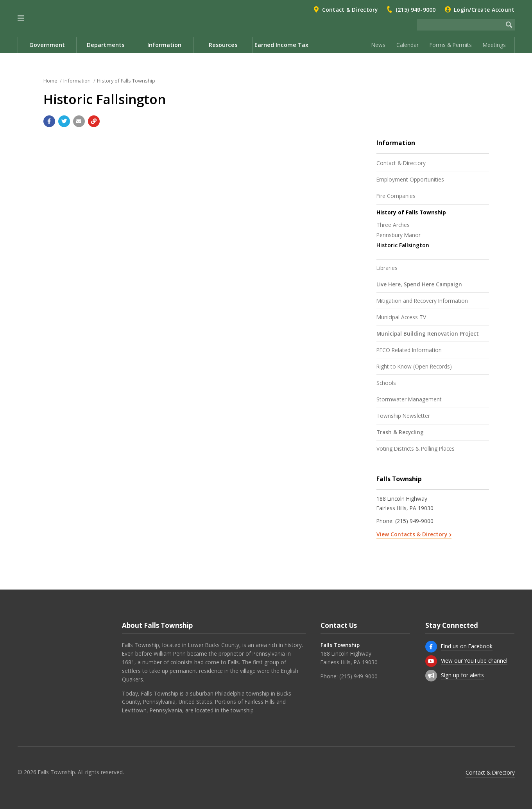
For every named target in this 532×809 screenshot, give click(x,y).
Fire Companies (396, 196)
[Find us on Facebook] (431, 647)
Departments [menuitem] (106, 45)
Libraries (387, 268)
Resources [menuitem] (223, 45)
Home (50, 81)
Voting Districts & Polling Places (416, 449)
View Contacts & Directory (412, 534)
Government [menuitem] (47, 45)
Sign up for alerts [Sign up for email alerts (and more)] (462, 675)
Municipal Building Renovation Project (428, 333)
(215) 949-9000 (416, 10)
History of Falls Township (126, 81)
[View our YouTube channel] (431, 661)
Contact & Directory (350, 10)
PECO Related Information (409, 350)
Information (77, 81)
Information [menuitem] (164, 45)
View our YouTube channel (474, 661)
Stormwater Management (409, 399)
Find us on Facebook (467, 646)
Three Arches (393, 225)
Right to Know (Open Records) (414, 366)
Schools (386, 383)
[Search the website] (460, 25)
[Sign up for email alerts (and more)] (431, 676)
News (378, 45)
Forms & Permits (451, 45)
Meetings (494, 45)
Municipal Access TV (401, 317)
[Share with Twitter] (64, 121)
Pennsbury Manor (399, 235)
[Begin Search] (509, 25)
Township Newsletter (403, 416)
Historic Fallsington (403, 245)
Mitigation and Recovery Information (422, 301)
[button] (21, 18)
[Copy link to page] (94, 121)
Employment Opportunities (410, 179)
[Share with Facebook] (49, 121)
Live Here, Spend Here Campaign (419, 284)
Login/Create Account (484, 10)
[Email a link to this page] (79, 121)
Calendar (408, 45)
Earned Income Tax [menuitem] (281, 45)
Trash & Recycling (400, 432)
